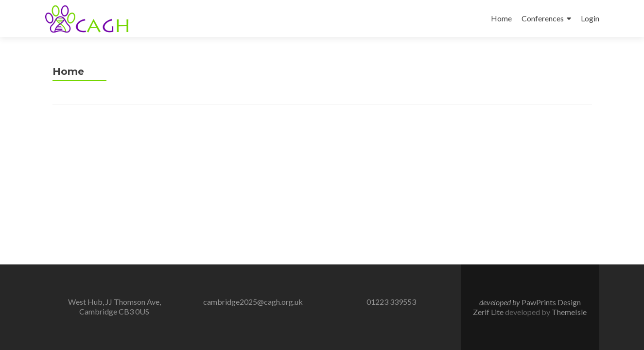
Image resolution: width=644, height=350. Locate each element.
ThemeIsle (569, 312)
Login (590, 18)
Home (501, 18)
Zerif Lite (489, 312)
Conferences (543, 18)
